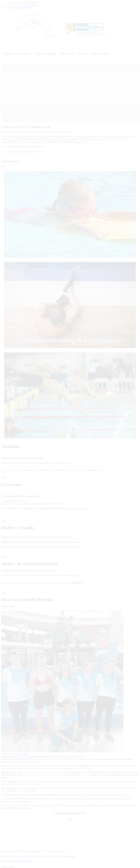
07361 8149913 (32, 5)
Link (3, 166)
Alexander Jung (20, 754)
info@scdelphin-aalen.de (21, 7)
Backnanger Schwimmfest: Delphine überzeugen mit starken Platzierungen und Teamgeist (42, 757)
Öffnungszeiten (69, 856)
